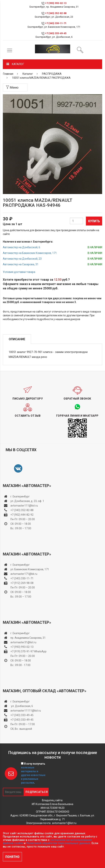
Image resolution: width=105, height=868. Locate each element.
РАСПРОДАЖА (52, 74)
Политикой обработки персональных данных (58, 843)
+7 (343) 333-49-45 (56, 33)
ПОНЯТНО (12, 857)
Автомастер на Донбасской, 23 (22, 259)
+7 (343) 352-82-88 (56, 13)
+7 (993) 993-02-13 (22, 647)
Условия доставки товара (19, 272)
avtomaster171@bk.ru (24, 574)
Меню (12, 87)
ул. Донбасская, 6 (22, 706)
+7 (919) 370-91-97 (22, 651)
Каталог (28, 74)
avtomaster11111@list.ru (26, 711)
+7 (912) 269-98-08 (22, 583)
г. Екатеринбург (20, 496)
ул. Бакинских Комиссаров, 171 (30, 569)
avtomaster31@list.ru (23, 642)
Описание (17, 339)
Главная (8, 74)
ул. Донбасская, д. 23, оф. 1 (27, 501)
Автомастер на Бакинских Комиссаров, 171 (30, 253)
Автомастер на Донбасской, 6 (21, 247)
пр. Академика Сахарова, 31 (28, 638)
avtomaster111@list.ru (24, 506)
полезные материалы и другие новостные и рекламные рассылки (33, 775)
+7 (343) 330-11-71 (56, 23)
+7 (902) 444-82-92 (22, 515)
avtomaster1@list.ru (64, 823)
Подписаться (37, 792)
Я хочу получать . (33, 773)
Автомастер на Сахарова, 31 (21, 264)
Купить (94, 221)
